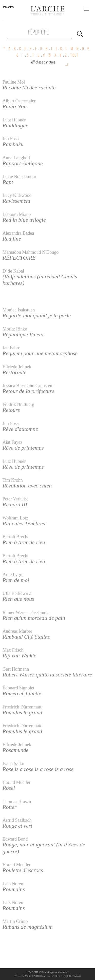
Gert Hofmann (16, 669)
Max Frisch (13, 650)
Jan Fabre (11, 348)
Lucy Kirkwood (17, 195)
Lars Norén (13, 884)
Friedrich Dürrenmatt (22, 707)
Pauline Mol (14, 82)
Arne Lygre (13, 575)
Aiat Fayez (12, 442)
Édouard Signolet (18, 688)
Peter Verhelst (15, 499)
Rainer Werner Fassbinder (26, 612)
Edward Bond (15, 839)
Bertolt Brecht (15, 537)
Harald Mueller (16, 782)
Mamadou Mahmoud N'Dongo (31, 252)
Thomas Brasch (17, 801)
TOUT (74, 55)
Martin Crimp (15, 921)
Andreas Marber (17, 631)
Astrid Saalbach (17, 820)
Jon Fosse (12, 139)
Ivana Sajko (13, 764)
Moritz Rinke (15, 329)
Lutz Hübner (14, 120)
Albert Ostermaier (19, 101)
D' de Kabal (13, 271)
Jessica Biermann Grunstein (28, 386)
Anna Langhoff (16, 158)
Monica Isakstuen (19, 310)
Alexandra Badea (18, 233)
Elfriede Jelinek (17, 367)
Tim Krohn (13, 480)
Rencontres (8, 7)
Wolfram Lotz (15, 518)
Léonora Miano (17, 214)
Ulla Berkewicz (17, 593)
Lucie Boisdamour (19, 177)
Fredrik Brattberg (18, 404)
